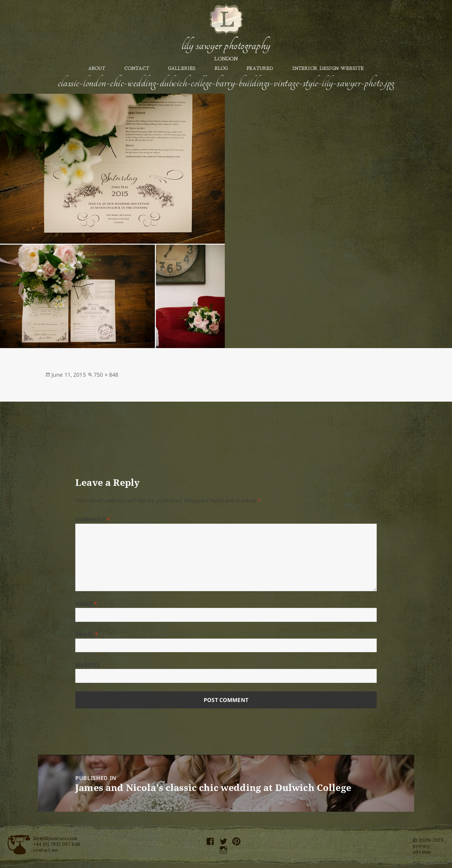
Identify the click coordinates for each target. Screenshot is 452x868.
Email (87, 634)
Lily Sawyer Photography (226, 45)
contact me (46, 850)
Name (86, 604)
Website (88, 665)
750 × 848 (106, 375)
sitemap (422, 852)
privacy (421, 846)
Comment (93, 520)
